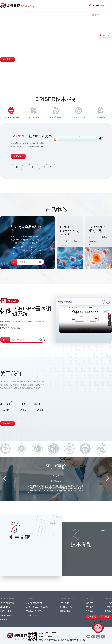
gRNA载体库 (93, 243)
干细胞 (41, 250)
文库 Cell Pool (64, 247)
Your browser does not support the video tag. (85, 319)
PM (34, 167)
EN (110, 5)
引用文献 (90, 611)
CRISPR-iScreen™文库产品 (37, 607)
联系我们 (108, 611)
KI (51, 167)
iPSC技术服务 (56, 112)
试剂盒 (91, 237)
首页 (2, 15)
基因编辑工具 (65, 611)
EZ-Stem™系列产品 (34, 615)
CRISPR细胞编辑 (11, 112)
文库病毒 (74, 241)
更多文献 (54, 523)
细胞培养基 (103, 237)
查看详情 (18, 156)
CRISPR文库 (34, 112)
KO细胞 (14, 250)
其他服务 (101, 112)
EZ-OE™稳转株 (78, 112)
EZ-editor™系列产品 (34, 611)
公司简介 (108, 603)
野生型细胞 (23, 250)
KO (17, 167)
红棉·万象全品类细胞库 (35, 603)
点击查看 (8, 59)
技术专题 (90, 607)
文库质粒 (64, 241)
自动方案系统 (65, 603)
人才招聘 (108, 607)
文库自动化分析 (66, 607)
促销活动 (106, 35)
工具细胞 (32, 252)
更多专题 (104, 530)
